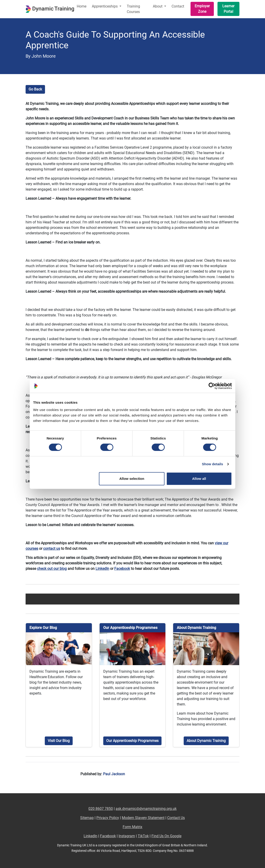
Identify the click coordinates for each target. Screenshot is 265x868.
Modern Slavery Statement (143, 818)
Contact (178, 6)
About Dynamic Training (206, 741)
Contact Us (176, 818)
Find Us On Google (166, 836)
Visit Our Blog (59, 741)
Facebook (122, 569)
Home (82, 6)
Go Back (35, 89)
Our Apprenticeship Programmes (132, 741)
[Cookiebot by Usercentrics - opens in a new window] (212, 386)
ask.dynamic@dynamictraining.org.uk (146, 809)
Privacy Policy (108, 818)
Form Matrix (132, 827)
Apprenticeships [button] (105, 6)
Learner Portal (228, 9)
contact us (52, 549)
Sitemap (87, 818)
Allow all (199, 479)
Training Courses (133, 9)
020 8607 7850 (101, 809)
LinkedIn (102, 569)
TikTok (143, 836)
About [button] (158, 6)
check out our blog (52, 569)
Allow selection (132, 479)
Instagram (127, 836)
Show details (213, 464)
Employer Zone (202, 9)
